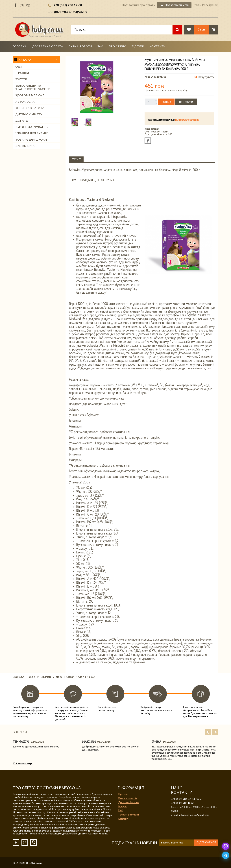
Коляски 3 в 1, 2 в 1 (30, 108)
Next (215, 732)
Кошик (166, 102)
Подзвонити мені (174, 5)
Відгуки (138, 46)
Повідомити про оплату (139, 5)
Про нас (123, 794)
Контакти (158, 46)
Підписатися (206, 842)
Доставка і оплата (48, 46)
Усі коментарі (23, 763)
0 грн (201, 30)
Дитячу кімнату (29, 114)
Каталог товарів (128, 798)
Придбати (186, 102)
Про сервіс (117, 46)
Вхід (197, 5)
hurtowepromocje (187, 120)
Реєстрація (210, 5)
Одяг (19, 67)
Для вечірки (25, 146)
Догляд (22, 121)
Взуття (21, 79)
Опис (76, 159)
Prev (208, 732)
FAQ (100, 46)
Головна (20, 46)
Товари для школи (31, 140)
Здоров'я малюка (30, 95)
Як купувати (204, 77)
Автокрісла (25, 102)
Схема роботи (80, 46)
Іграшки (22, 73)
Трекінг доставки (128, 815)
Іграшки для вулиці (32, 133)
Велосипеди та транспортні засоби (33, 87)
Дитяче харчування (32, 127)
